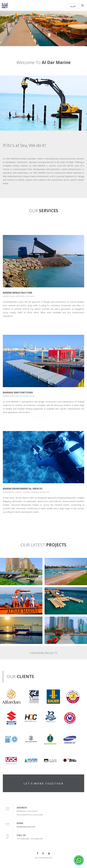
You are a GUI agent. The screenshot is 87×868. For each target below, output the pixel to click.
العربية (73, 6)
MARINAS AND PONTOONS (18, 393)
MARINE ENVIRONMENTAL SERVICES (23, 489)
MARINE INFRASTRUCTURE (17, 293)
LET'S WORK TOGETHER (44, 783)
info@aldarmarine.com (26, 827)
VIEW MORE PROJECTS (43, 653)
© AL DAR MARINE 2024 (43, 858)
